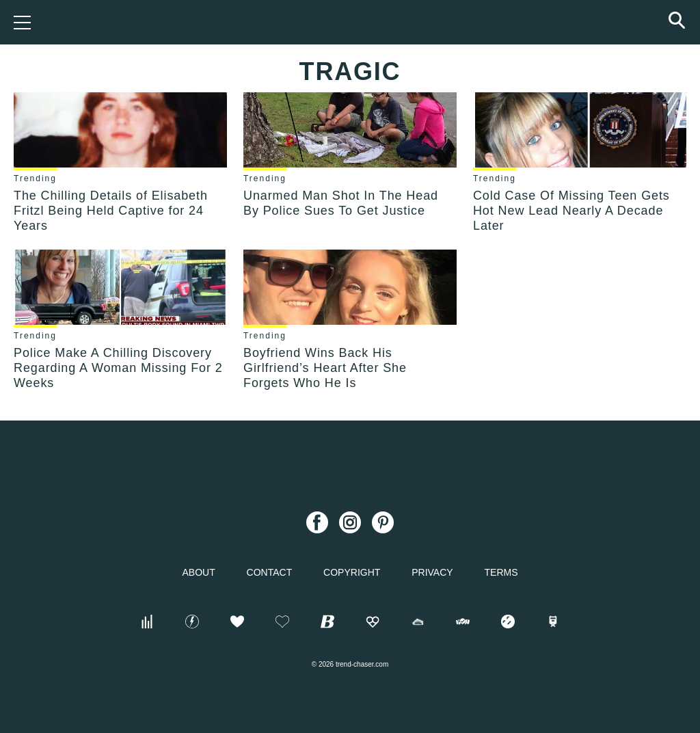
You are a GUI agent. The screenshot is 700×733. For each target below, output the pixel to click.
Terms (501, 572)
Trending (35, 178)
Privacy (432, 572)
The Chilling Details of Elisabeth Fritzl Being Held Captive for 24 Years (111, 211)
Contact (270, 572)
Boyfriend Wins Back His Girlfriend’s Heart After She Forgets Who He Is (325, 368)
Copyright (352, 572)
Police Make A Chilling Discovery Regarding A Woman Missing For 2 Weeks (118, 368)
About (198, 572)
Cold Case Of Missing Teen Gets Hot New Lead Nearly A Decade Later (571, 211)
